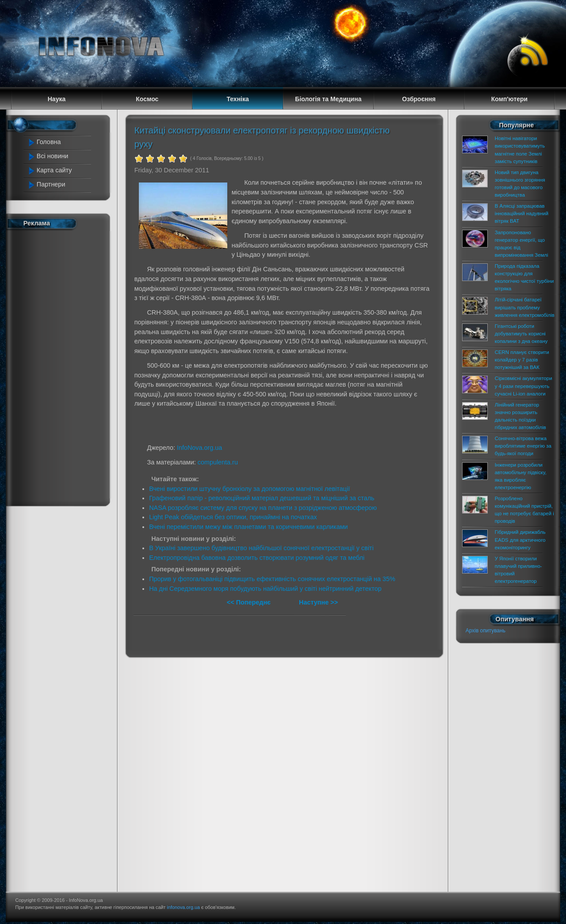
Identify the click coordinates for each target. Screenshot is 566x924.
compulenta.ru (218, 462)
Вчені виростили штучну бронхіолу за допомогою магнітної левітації (249, 489)
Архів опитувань (486, 631)
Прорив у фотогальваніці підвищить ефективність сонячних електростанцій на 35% (272, 579)
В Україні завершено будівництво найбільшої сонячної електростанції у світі (261, 548)
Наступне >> (318, 602)
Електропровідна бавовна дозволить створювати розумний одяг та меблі (257, 558)
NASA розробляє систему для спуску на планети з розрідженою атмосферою (263, 508)
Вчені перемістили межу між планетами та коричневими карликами (248, 527)
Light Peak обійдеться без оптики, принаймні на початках (233, 517)
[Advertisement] (63, 366)
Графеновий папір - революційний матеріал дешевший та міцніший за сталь (262, 498)
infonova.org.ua (184, 907)
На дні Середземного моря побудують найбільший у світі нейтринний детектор (265, 589)
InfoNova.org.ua (199, 448)
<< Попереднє (250, 602)
